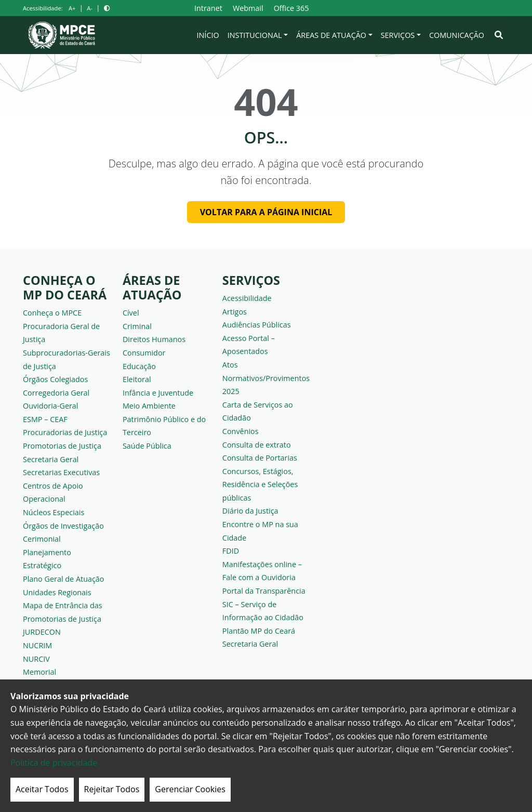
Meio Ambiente (149, 406)
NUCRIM (37, 645)
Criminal (137, 326)
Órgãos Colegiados (55, 379)
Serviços (398, 35)
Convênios (241, 431)
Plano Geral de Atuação (64, 579)
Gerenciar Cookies (190, 789)
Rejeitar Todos (112, 789)
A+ (72, 8)
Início (208, 35)
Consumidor (144, 353)
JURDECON (42, 632)
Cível (131, 313)
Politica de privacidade (54, 763)
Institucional (255, 35)
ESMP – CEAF (45, 419)
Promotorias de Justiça (62, 446)
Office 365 (291, 8)
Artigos (235, 312)
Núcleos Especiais (54, 512)
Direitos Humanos (154, 339)
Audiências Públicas (257, 325)
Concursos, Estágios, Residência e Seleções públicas (260, 484)
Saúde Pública (147, 446)
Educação (139, 366)
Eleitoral (137, 379)
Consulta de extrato (257, 445)
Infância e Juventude (158, 393)
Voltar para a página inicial (266, 212)
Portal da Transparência (264, 591)
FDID (231, 551)
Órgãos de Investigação (63, 526)
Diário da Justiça (250, 511)
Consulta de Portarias (260, 458)
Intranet (208, 8)
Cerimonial (42, 539)
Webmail (248, 8)
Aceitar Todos (42, 789)
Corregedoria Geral (56, 393)
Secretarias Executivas (61, 472)
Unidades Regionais (57, 592)
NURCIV (36, 659)
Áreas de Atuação (331, 35)
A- (90, 8)
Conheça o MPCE (52, 313)
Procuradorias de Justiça (65, 432)
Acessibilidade (247, 298)
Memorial (39, 672)
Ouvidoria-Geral (51, 406)
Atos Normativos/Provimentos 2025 (266, 378)
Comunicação (457, 35)
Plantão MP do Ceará (259, 631)
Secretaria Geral (51, 459)
